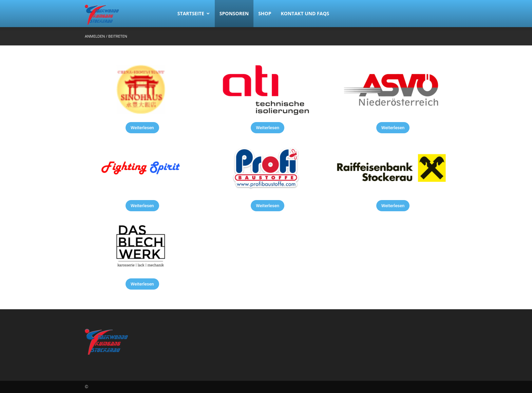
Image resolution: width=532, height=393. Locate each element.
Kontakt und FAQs (305, 13)
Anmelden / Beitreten (106, 36)
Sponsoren (234, 13)
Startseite (194, 13)
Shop (265, 13)
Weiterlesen (142, 128)
